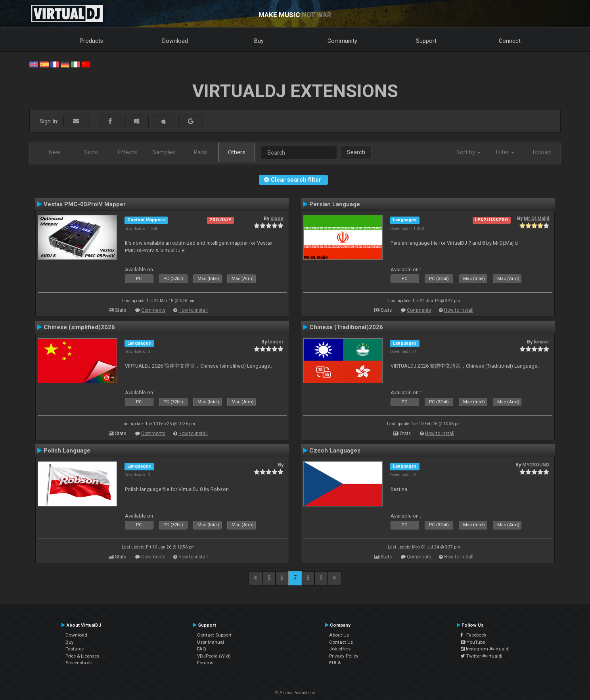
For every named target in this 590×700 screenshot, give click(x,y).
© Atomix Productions (295, 693)
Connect (510, 41)
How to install (193, 310)
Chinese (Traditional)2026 (346, 327)
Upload (542, 152)
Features (75, 649)
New (55, 152)
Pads (200, 152)
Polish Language (67, 451)
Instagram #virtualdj (485, 649)
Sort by (468, 152)
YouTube (473, 642)
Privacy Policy (344, 656)
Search (356, 152)
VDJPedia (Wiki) (214, 656)
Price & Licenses (82, 656)
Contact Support (214, 635)
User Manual (211, 642)
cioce (277, 219)
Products (91, 41)
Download (175, 41)
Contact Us (341, 642)
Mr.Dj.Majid (536, 219)
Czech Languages (335, 451)
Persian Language (335, 204)
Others (237, 152)
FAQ (202, 649)
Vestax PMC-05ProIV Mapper (85, 204)
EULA (335, 663)
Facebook (474, 635)
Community (342, 41)
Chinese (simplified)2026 (79, 327)
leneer (276, 342)
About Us (339, 635)
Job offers (340, 649)
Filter (505, 152)
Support (426, 41)
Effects (127, 152)
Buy (259, 41)
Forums (205, 663)
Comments (153, 310)
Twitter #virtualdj (482, 656)
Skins (91, 152)
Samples (164, 152)
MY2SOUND (536, 465)
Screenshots (79, 663)
